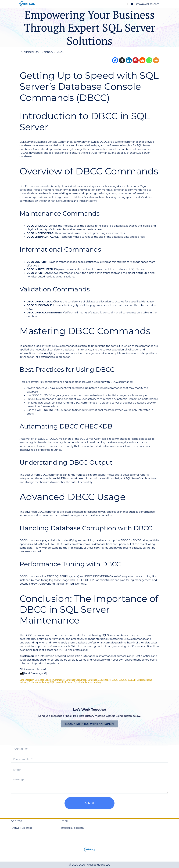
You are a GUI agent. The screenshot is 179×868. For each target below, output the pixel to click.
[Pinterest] (136, 60)
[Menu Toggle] (128, 4)
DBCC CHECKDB (127, 680)
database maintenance (99, 680)
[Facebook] (115, 60)
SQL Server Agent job (73, 682)
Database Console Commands (50, 680)
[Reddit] (142, 60)
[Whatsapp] (149, 60)
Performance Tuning (39, 682)
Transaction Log (93, 682)
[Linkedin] (129, 60)
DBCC (115, 680)
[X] (122, 60)
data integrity (27, 680)
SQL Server (56, 682)
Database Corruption (76, 680)
